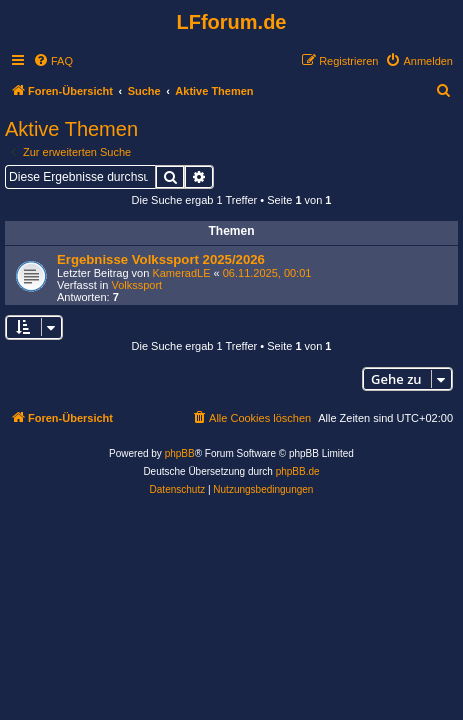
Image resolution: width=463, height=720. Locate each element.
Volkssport (136, 285)
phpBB (180, 453)
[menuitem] (53, 61)
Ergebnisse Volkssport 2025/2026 (161, 259)
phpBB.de (298, 471)
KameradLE (181, 273)
